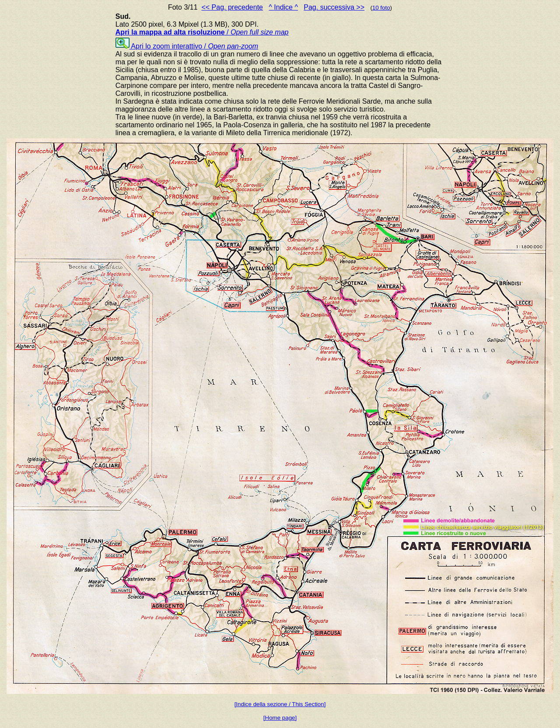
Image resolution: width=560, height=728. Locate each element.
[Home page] (280, 718)
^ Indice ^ (283, 7)
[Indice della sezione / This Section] (280, 704)
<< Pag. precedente (232, 7)
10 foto (381, 8)
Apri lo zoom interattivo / (187, 46)
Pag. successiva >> (334, 7)
